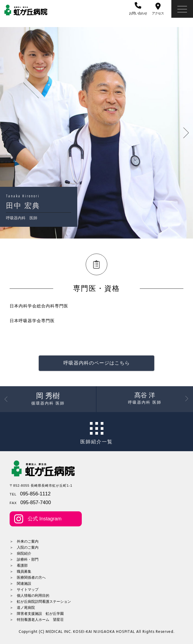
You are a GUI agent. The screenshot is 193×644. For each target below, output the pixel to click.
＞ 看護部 (19, 565)
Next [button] (174, 133)
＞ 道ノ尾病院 (22, 608)
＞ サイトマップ (24, 590)
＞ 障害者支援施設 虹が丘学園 (37, 614)
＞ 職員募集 (20, 572)
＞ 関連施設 (20, 584)
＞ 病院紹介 (20, 553)
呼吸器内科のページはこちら (97, 363)
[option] (96, 133)
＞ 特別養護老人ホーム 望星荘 (37, 620)
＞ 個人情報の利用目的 (29, 596)
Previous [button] (19, 133)
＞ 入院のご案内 (24, 547)
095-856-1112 (35, 494)
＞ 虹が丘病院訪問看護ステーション (40, 602)
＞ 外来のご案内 (24, 541)
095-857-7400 (36, 502)
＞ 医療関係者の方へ (28, 578)
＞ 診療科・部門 (24, 559)
